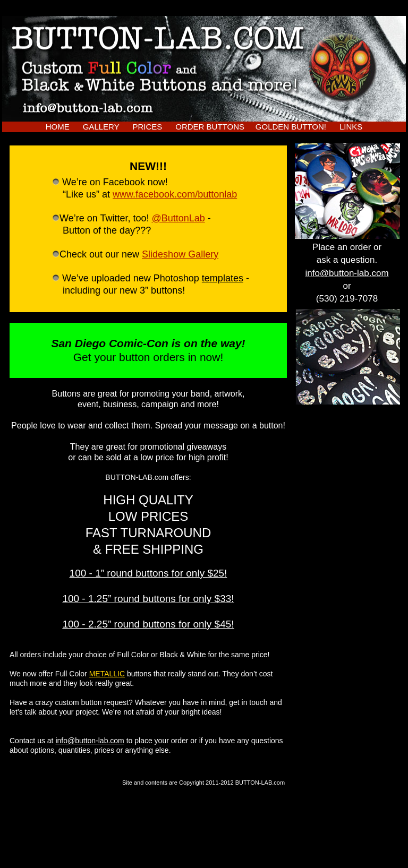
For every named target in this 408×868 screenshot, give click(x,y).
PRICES (147, 127)
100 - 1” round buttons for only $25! (148, 573)
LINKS (351, 127)
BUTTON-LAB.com (260, 783)
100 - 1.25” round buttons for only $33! (148, 599)
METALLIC (107, 674)
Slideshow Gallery (180, 254)
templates (223, 278)
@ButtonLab (178, 218)
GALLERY (101, 127)
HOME (58, 127)
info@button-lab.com (90, 741)
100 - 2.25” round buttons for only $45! (148, 624)
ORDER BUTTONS (210, 127)
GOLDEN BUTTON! (291, 127)
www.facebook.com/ (175, 194)
